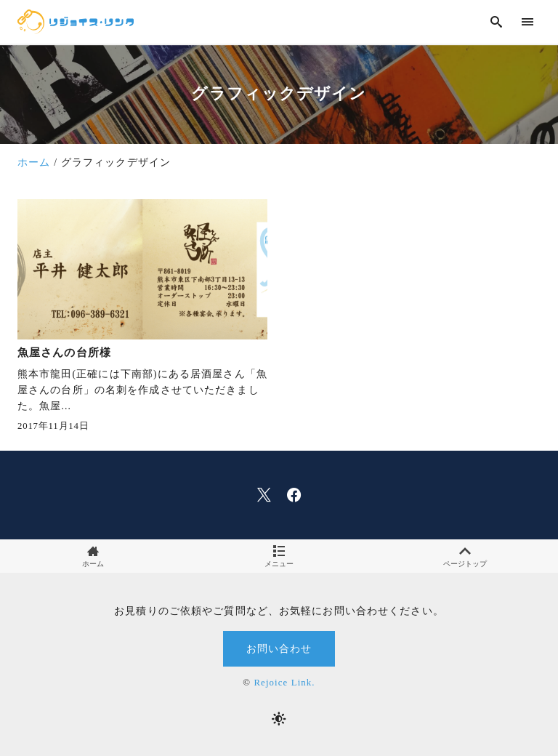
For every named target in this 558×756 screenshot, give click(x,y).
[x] (264, 495)
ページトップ (465, 556)
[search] (497, 21)
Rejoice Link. (284, 683)
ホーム (93, 556)
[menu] (528, 21)
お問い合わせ (279, 648)
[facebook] (294, 495)
